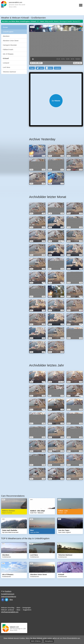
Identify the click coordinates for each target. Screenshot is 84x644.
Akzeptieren (49, 641)
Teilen (50, 68)
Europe (5, 27)
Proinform (8, 591)
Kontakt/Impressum (8, 594)
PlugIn (32, 68)
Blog (11, 599)
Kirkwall (6, 58)
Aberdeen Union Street (11, 41)
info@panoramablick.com (10, 612)
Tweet (41, 68)
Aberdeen (6, 36)
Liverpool (6, 63)
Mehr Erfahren (36, 641)
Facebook (3, 600)
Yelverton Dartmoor (9, 72)
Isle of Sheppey (8, 54)
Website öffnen (56, 101)
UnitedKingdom (8, 32)
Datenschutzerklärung (9, 596)
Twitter (7, 600)
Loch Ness (6, 67)
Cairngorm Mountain (10, 45)
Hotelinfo (57, 68)
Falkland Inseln (8, 50)
